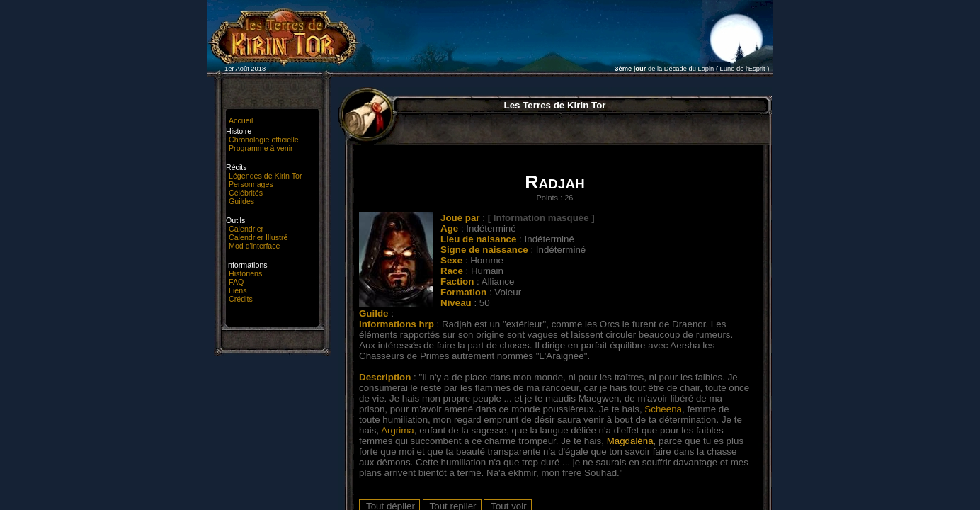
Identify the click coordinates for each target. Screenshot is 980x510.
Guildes (241, 201)
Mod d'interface (255, 246)
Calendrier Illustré (258, 237)
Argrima (398, 430)
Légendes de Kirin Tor (265, 176)
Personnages (251, 184)
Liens (238, 290)
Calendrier (246, 229)
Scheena (663, 409)
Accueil (241, 120)
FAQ (236, 282)
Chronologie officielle (264, 140)
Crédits (241, 299)
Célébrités (246, 193)
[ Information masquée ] (541, 218)
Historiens (245, 273)
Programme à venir (261, 148)
